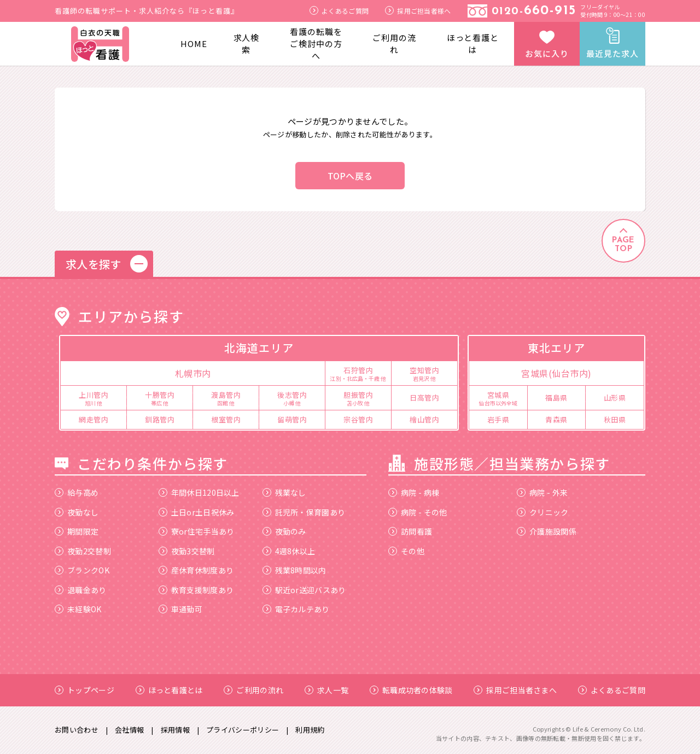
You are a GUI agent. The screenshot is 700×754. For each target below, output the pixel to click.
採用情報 (175, 730)
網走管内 (94, 419)
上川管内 (94, 398)
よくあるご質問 (339, 11)
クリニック (543, 512)
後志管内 (292, 398)
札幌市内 (193, 373)
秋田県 (615, 419)
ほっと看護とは (473, 43)
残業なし (284, 492)
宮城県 (498, 398)
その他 (406, 551)
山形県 (615, 398)
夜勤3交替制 (187, 551)
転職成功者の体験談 (411, 690)
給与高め (77, 492)
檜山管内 (424, 419)
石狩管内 (358, 373)
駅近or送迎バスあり (304, 590)
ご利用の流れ (394, 43)
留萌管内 (292, 419)
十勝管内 (160, 398)
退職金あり (81, 590)
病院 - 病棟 (414, 492)
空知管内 (424, 373)
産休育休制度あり (196, 570)
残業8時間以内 (294, 570)
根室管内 (226, 419)
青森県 (556, 419)
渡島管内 (226, 398)
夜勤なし (77, 512)
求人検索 (247, 43)
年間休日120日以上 (199, 492)
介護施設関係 (547, 531)
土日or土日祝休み (197, 512)
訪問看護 (410, 531)
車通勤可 (180, 609)
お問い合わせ (77, 730)
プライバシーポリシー (243, 730)
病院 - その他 (418, 512)
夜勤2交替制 (83, 551)
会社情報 (129, 730)
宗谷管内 (358, 419)
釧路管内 (160, 419)
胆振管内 (358, 398)
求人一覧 (326, 690)
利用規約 (310, 730)
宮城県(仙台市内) (556, 373)
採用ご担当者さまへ (515, 690)
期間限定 (77, 531)
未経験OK (78, 609)
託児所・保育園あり (304, 512)
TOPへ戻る (350, 176)
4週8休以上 (289, 551)
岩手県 (498, 419)
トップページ (84, 690)
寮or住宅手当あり (197, 531)
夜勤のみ (284, 531)
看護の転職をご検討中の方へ (316, 43)
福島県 (556, 398)
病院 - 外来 (542, 492)
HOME (194, 43)
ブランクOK (82, 570)
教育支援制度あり (196, 590)
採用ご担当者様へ (418, 11)
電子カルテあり (296, 609)
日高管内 (424, 398)
